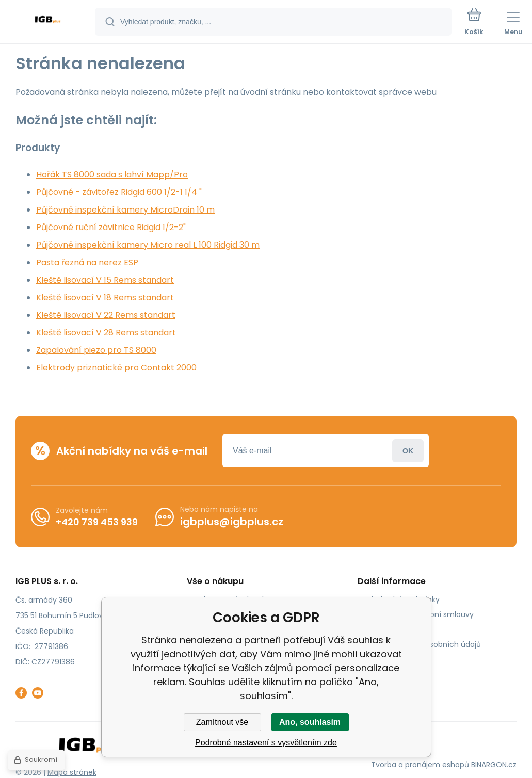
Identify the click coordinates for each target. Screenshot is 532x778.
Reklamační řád (393, 629)
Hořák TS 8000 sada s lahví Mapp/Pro (112, 175)
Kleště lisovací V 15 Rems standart (105, 280)
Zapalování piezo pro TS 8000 (96, 350)
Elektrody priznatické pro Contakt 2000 (116, 368)
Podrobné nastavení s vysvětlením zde (266, 743)
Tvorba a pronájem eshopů (420, 765)
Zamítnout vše (222, 722)
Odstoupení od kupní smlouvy (420, 614)
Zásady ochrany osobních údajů (423, 644)
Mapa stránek (72, 772)
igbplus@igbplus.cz (232, 522)
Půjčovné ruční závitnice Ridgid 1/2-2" (111, 227)
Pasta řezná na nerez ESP (87, 262)
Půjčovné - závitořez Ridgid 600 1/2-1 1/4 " (119, 192)
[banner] (48, 22)
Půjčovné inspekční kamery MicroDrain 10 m (125, 210)
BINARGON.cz (494, 765)
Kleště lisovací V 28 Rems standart (106, 333)
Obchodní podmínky (402, 599)
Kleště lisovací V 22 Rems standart (106, 315)
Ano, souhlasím (310, 722)
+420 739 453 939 (97, 522)
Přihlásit (408, 451)
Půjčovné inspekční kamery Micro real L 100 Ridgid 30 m (148, 245)
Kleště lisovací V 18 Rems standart (105, 297)
